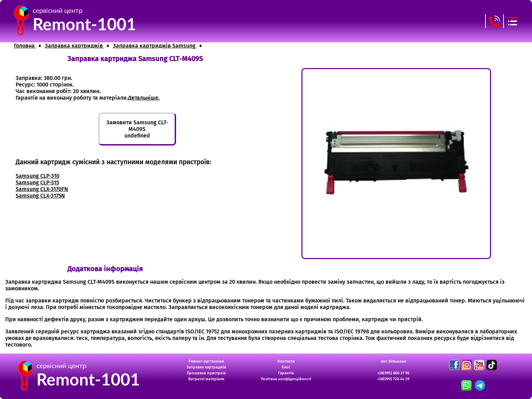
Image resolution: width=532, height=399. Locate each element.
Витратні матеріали (206, 379)
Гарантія (286, 373)
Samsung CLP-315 (37, 182)
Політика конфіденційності (286, 379)
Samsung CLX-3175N (40, 196)
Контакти (286, 361)
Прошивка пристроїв (206, 373)
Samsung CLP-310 (38, 176)
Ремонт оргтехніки (206, 361)
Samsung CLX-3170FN (42, 189)
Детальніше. (144, 98)
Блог (286, 367)
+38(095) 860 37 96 (393, 373)
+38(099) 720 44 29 (393, 379)
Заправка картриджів (206, 367)
